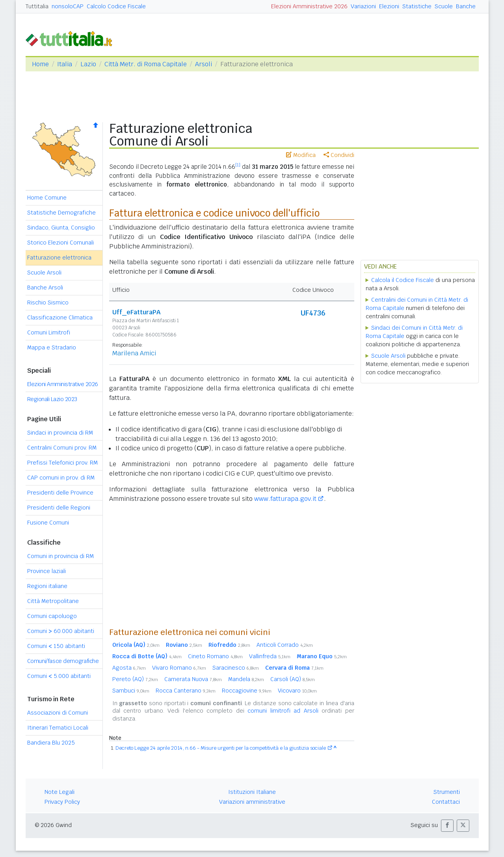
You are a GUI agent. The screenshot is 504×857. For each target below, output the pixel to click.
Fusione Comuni (48, 523)
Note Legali (60, 792)
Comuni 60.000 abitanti (61, 631)
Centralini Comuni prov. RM (62, 448)
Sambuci (131, 691)
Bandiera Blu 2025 (51, 743)
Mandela (246, 679)
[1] (238, 165)
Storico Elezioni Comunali (60, 243)
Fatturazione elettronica (59, 258)
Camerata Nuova (193, 679)
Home (40, 64)
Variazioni (363, 6)
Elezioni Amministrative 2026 (309, 6)
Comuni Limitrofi (49, 332)
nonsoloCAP (68, 6)
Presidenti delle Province (60, 493)
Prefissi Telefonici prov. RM (62, 463)
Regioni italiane (47, 586)
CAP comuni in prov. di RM (61, 478)
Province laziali (46, 571)
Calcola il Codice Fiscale (403, 280)
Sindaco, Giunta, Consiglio (61, 228)
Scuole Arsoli (44, 273)
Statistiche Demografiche (61, 213)
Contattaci (446, 802)
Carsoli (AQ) (293, 679)
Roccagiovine (247, 691)
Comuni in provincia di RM (60, 556)
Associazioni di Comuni (58, 713)
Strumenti (447, 792)
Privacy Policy (62, 802)
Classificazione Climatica (60, 317)
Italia (65, 64)
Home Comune (47, 198)
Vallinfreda (270, 656)
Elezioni (389, 6)
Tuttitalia (37, 6)
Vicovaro (297, 691)
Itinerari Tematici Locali (58, 728)
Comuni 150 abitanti (56, 646)
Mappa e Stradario (52, 347)
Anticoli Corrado (285, 645)
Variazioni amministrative (252, 802)
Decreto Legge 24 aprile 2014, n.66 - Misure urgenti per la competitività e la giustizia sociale (221, 748)
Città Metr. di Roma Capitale (146, 64)
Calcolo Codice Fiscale (116, 6)
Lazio (88, 64)
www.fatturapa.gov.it (285, 499)
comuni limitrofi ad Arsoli (283, 711)
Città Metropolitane (53, 601)
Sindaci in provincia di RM (60, 433)
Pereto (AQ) (135, 679)
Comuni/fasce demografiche (63, 661)
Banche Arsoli (45, 288)
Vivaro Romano (179, 668)
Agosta (129, 668)
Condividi (339, 155)
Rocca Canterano (186, 691)
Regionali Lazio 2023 (52, 399)
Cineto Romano (215, 656)
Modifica (301, 155)
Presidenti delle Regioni (59, 508)
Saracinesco (236, 668)
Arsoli (204, 64)
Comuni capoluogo (52, 616)
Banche (466, 6)
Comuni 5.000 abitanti (59, 676)
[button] (447, 826)
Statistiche (417, 6)
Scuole (444, 6)
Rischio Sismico (48, 302)
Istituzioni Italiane (252, 792)
